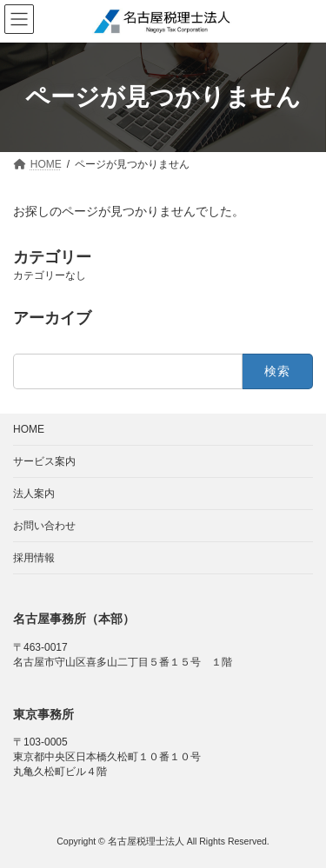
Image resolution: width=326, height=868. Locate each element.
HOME (29, 429)
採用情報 (34, 558)
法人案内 (34, 494)
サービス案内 (44, 461)
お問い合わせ (44, 526)
